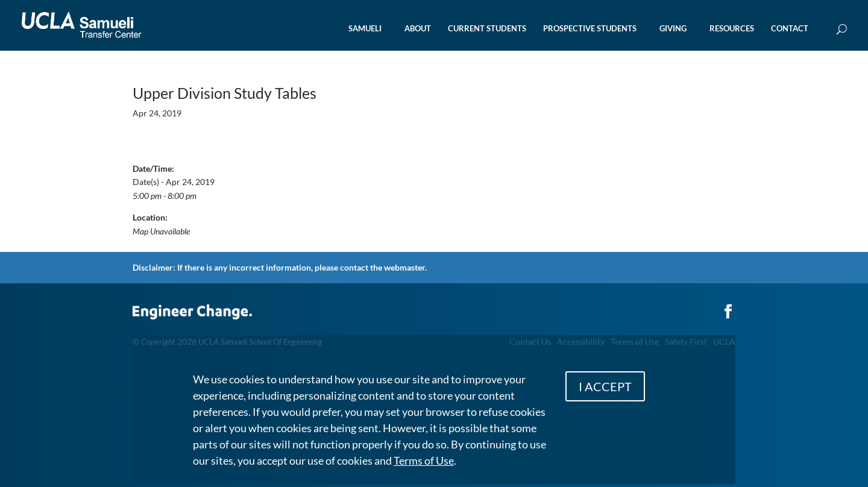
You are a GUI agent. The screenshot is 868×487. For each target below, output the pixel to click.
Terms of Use (424, 460)
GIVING (673, 29)
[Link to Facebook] (728, 306)
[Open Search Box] (842, 30)
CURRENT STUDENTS (487, 29)
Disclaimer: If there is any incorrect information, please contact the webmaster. (280, 267)
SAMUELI (365, 29)
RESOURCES (732, 29)
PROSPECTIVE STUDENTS (590, 29)
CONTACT (790, 29)
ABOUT (418, 29)
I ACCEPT (605, 386)
